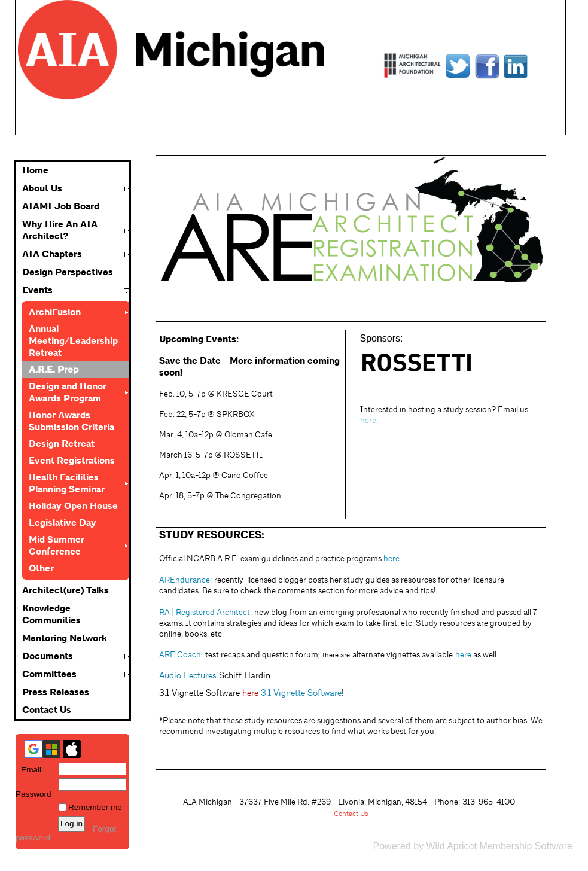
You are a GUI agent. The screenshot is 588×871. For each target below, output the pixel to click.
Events (37, 290)
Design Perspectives (68, 272)
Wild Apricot (451, 846)
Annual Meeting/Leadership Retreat (73, 341)
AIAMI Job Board (61, 206)
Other (41, 568)
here (250, 692)
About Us (42, 188)
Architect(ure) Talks (65, 590)
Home (35, 170)
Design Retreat (62, 444)
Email (28, 770)
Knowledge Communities (51, 614)
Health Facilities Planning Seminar (67, 483)
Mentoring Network (65, 638)
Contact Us (47, 710)
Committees (49, 674)
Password (33, 790)
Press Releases (56, 692)
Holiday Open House (73, 506)
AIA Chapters (52, 254)
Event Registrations (72, 461)
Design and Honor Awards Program (68, 392)
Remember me (95, 807)
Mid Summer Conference (57, 546)
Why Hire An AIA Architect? (60, 230)
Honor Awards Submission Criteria (71, 421)
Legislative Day (63, 523)
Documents (48, 656)
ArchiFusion (55, 312)
